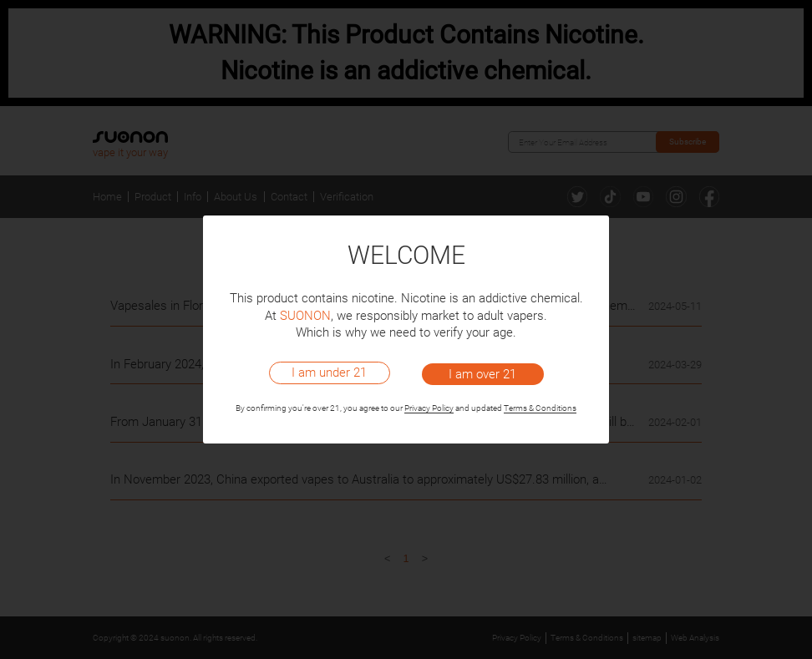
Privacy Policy (429, 408)
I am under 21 (329, 373)
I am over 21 (482, 374)
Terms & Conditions (540, 408)
